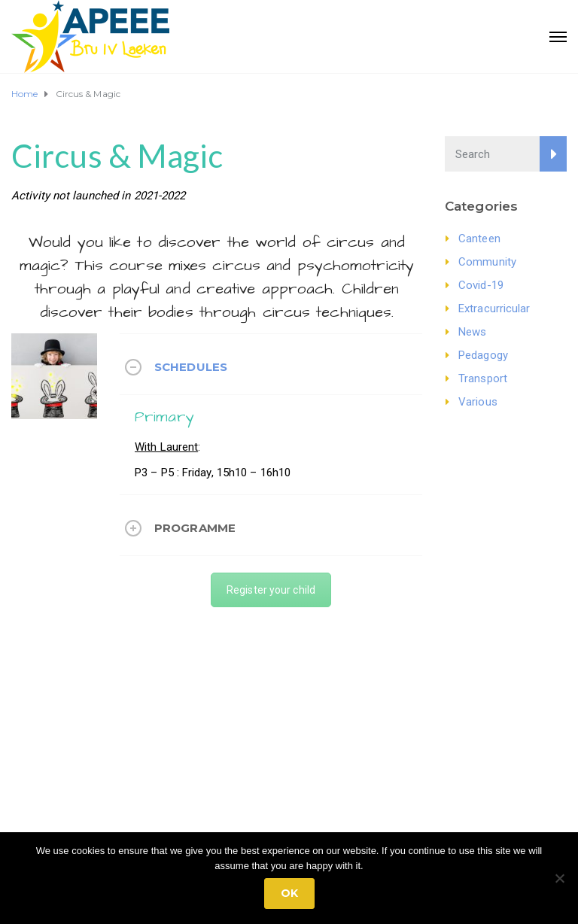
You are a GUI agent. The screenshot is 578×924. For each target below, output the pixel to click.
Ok (289, 893)
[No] (559, 878)
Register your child (271, 590)
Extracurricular (494, 309)
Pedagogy (483, 355)
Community (487, 262)
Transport (483, 378)
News (472, 332)
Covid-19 (481, 285)
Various (478, 402)
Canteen (479, 239)
